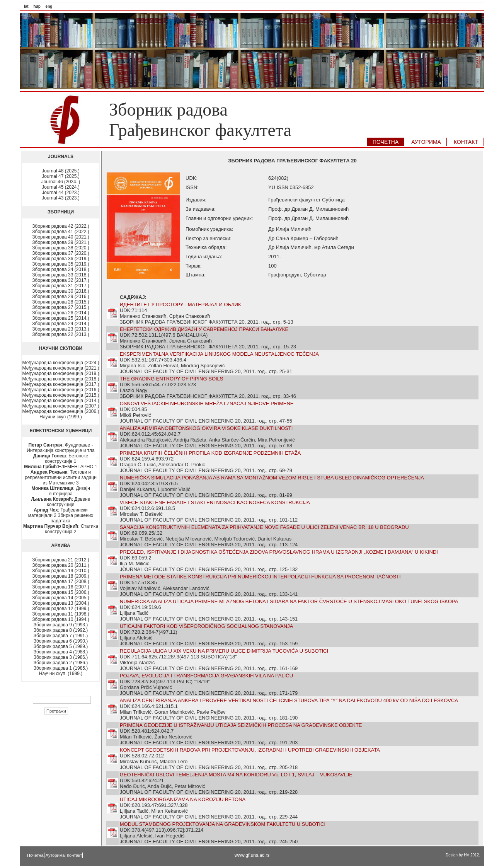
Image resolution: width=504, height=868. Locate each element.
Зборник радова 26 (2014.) (60, 313)
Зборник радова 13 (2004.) (60, 603)
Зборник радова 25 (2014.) (60, 318)
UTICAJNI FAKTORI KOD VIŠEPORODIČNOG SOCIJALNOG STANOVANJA (207, 626)
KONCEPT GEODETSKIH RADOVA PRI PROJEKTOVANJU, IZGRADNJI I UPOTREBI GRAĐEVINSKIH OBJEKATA (250, 750)
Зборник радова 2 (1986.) (61, 663)
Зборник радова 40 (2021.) (60, 237)
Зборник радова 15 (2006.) (60, 592)
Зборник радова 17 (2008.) (60, 582)
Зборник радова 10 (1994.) (60, 619)
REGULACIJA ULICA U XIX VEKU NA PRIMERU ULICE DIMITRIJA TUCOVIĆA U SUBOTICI (224, 651)
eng (49, 6)
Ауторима (55, 855)
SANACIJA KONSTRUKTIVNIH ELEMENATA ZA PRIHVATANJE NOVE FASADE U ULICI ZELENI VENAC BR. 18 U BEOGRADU (264, 527)
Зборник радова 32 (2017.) (60, 280)
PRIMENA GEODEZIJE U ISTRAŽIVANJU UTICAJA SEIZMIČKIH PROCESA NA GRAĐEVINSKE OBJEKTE (241, 725)
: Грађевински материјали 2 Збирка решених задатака (61, 515)
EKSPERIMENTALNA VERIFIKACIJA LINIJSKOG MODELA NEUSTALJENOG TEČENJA (219, 354)
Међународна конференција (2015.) (61, 395)
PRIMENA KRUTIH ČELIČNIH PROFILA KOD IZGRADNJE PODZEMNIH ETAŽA (210, 453)
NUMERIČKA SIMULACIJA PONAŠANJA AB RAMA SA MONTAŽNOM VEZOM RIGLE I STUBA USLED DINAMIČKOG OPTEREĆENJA (272, 478)
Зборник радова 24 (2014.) (60, 324)
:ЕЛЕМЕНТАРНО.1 (60, 467)
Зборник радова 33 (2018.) (60, 275)
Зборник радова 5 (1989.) (61, 646)
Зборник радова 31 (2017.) (60, 286)
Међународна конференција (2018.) (61, 379)
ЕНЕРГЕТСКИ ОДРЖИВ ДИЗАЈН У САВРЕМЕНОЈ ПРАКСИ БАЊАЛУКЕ (204, 329)
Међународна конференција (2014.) (61, 401)
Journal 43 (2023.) (60, 198)
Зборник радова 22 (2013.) (60, 334)
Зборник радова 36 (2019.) (60, 259)
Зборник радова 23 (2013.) (60, 329)
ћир (37, 6)
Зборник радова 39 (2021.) (60, 242)
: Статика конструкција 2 (61, 529)
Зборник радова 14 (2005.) (60, 598)
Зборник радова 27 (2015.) (60, 307)
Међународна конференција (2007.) (61, 406)
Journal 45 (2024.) (60, 187)
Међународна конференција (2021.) (61, 368)
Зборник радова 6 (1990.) (61, 641)
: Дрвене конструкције (61, 502)
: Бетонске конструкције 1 (61, 459)
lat (26, 6)
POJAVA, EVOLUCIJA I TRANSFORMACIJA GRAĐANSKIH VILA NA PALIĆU (206, 676)
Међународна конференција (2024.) (61, 363)
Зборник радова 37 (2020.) (60, 253)
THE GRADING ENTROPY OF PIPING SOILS (172, 379)
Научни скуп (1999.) (60, 417)
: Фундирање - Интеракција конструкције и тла (60, 448)
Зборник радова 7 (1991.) (61, 636)
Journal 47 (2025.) (60, 176)
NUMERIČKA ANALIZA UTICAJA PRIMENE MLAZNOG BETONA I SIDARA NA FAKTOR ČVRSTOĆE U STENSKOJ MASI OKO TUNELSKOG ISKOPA (289, 601)
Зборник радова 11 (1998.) (60, 614)
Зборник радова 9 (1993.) (61, 625)
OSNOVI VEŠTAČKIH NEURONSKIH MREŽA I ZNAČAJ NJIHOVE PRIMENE (207, 403)
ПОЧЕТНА (386, 142)
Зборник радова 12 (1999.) (60, 609)
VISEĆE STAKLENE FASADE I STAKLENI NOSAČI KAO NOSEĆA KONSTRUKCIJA (215, 502)
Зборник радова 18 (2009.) (60, 576)
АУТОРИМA (426, 142)
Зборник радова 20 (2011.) (60, 565)
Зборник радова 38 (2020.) (60, 248)
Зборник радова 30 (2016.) (60, 291)
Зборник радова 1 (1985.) (61, 668)
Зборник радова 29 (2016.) (60, 297)
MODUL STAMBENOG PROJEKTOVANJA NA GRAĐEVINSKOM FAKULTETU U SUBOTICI (223, 824)
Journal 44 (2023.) (60, 193)
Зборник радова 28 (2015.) (60, 302)
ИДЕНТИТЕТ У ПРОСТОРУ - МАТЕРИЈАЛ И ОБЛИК (180, 304)
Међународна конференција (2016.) (61, 390)
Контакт (75, 855)
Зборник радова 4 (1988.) (61, 652)
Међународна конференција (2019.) (61, 373)
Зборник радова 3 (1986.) (61, 657)
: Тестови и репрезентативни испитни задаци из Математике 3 (61, 477)
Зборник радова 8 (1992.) (61, 630)
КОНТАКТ (466, 142)
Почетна (35, 855)
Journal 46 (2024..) (61, 182)
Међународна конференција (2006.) (61, 411)
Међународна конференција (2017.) (61, 384)
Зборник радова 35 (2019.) (60, 264)
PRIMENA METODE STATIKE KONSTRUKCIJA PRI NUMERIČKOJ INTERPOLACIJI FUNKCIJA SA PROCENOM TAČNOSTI (260, 577)
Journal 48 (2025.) (60, 171)
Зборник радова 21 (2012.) (60, 560)
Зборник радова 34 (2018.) (60, 269)
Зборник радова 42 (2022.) (60, 226)
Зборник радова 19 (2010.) (60, 571)
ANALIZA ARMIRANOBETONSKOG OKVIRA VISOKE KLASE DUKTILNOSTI (206, 428)
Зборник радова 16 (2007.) (60, 587)
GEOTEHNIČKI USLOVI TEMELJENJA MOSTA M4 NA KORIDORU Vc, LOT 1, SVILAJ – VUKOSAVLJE (236, 775)
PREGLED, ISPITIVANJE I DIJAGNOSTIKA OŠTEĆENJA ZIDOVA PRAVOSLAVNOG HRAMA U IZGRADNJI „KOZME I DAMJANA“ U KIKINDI (279, 552)
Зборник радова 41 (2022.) (60, 232)
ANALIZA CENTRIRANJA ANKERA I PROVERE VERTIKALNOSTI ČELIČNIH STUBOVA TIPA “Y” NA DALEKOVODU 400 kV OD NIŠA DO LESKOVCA (289, 700)
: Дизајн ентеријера (61, 491)
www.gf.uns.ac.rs (252, 855)
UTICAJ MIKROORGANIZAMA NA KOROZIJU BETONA (183, 799)
